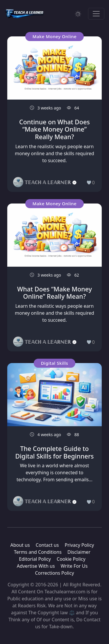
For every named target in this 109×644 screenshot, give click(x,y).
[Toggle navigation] (96, 14)
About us (20, 545)
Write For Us (74, 566)
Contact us (47, 545)
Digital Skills (55, 363)
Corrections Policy (54, 573)
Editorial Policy (35, 559)
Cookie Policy (71, 559)
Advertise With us (36, 566)
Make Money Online (55, 36)
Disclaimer (79, 552)
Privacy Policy (79, 545)
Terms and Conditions (38, 552)
